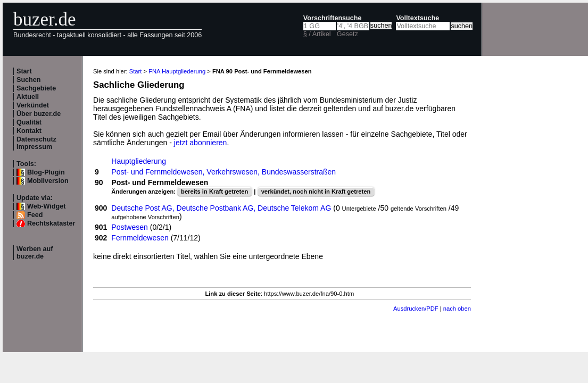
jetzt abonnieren (201, 143)
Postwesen (129, 227)
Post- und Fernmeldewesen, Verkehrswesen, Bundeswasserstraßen (223, 172)
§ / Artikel (317, 34)
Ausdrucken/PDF (416, 309)
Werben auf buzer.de (35, 253)
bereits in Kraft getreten (214, 191)
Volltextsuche (417, 18)
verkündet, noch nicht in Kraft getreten (316, 191)
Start (24, 71)
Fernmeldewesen (140, 238)
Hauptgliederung (139, 161)
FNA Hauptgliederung (177, 71)
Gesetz (347, 34)
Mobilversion (48, 181)
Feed (35, 215)
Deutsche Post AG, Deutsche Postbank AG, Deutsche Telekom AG (221, 208)
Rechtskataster (51, 223)
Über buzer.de (39, 114)
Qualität (29, 122)
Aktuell (28, 97)
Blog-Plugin (46, 172)
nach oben (457, 309)
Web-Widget (46, 206)
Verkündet (33, 105)
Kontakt (29, 131)
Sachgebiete (36, 88)
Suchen (29, 80)
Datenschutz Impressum (36, 143)
